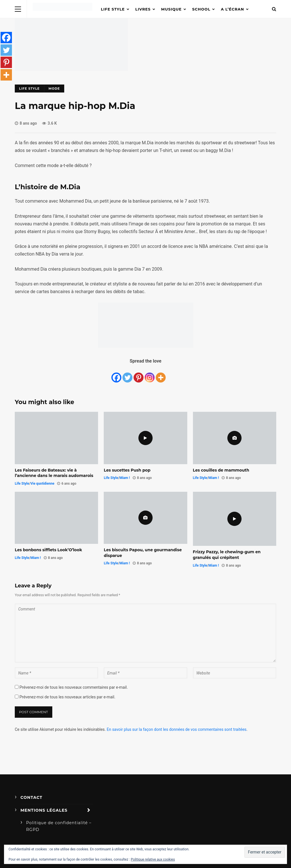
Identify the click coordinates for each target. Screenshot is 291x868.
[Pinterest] (139, 374)
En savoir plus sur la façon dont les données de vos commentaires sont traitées (176, 729)
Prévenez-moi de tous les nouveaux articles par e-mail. (67, 697)
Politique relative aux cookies (153, 859)
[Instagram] (150, 374)
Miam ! (125, 478)
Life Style (113, 9)
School (201, 9)
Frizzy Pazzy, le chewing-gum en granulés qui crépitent (227, 555)
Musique (171, 9)
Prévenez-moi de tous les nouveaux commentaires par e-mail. (73, 687)
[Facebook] (116, 374)
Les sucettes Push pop (127, 470)
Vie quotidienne (42, 484)
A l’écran (232, 9)
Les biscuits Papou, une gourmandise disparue (143, 553)
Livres (143, 9)
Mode (54, 89)
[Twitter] (127, 374)
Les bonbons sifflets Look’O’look (48, 550)
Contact (31, 797)
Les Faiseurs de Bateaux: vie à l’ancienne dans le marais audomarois (54, 473)
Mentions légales (44, 810)
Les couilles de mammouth (221, 470)
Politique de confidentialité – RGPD (59, 826)
